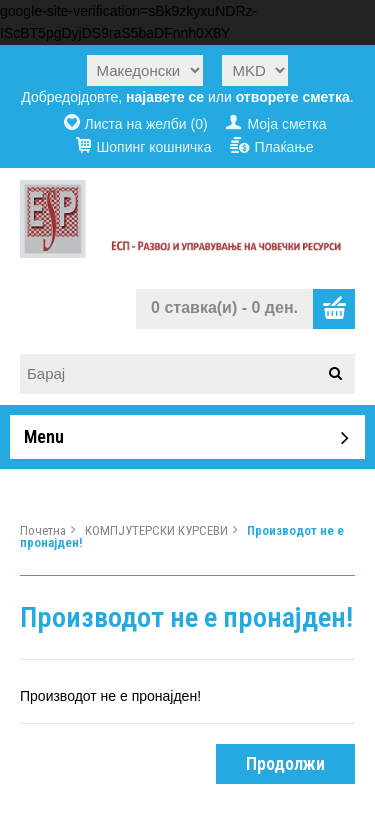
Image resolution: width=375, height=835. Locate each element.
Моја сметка (286, 124)
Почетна (43, 530)
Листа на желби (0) (146, 124)
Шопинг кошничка (153, 147)
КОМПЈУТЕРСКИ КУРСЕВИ (156, 530)
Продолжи (285, 763)
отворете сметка (293, 97)
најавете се (165, 97)
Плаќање (283, 147)
